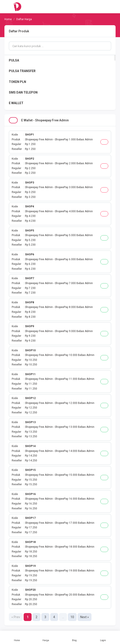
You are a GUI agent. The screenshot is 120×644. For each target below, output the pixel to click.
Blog (74, 637)
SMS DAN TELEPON (23, 92)
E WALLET (16, 103)
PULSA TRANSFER (22, 71)
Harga (46, 637)
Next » (85, 617)
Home (17, 637)
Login (103, 637)
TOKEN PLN (17, 82)
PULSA (14, 60)
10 (72, 617)
